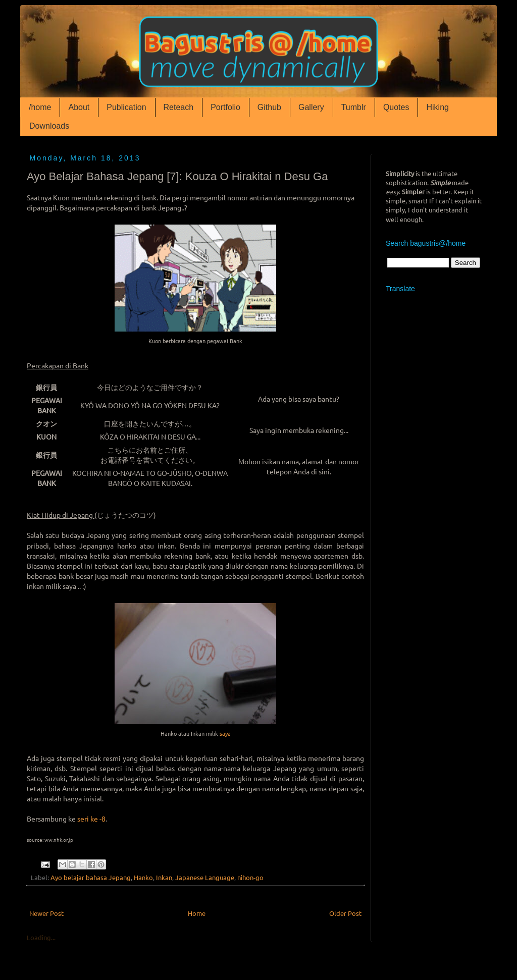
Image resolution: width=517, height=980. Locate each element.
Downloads (49, 126)
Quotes (396, 107)
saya (224, 733)
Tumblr (354, 107)
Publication (126, 107)
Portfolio (225, 107)
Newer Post (46, 913)
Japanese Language (205, 877)
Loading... (41, 937)
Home (197, 913)
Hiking (437, 107)
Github (269, 107)
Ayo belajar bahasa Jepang (91, 877)
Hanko (143, 877)
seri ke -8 (91, 819)
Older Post (345, 913)
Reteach (179, 107)
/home (40, 107)
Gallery (311, 107)
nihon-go (250, 877)
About (79, 107)
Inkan (164, 877)
